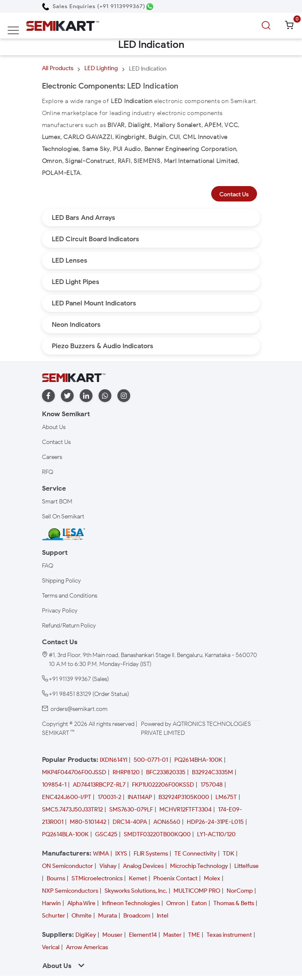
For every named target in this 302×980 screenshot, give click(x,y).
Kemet (138, 878)
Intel (163, 916)
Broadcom (137, 916)
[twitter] (67, 396)
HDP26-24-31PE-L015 (215, 822)
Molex (212, 878)
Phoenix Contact (175, 878)
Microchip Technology (199, 866)
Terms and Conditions (70, 596)
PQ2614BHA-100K (198, 760)
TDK (229, 854)
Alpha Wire (81, 903)
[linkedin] (86, 396)
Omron (176, 903)
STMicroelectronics (97, 878)
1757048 (212, 785)
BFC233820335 (166, 772)
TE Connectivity (195, 854)
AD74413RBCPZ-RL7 (99, 785)
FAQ (48, 566)
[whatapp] (105, 396)
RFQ (48, 472)
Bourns (56, 878)
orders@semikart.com (79, 709)
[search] (267, 26)
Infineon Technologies (131, 903)
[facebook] (48, 396)
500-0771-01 (151, 760)
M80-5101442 (88, 822)
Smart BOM (57, 502)
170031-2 (109, 797)
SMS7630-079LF (131, 810)
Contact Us (234, 194)
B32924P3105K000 (184, 797)
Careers (52, 457)
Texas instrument (229, 935)
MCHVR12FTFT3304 (185, 810)
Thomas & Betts (234, 903)
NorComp (240, 891)
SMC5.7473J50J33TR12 (72, 810)
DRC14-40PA (130, 822)
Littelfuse (247, 866)
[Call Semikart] (94, 6)
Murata (108, 916)
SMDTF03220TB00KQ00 (157, 834)
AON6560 (167, 822)
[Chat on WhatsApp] (150, 7)
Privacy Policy (60, 611)
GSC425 (106, 834)
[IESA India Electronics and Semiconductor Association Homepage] (63, 534)
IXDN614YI (114, 760)
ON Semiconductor (67, 866)
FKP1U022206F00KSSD (163, 785)
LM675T (226, 797)
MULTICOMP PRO (197, 891)
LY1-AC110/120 (216, 834)
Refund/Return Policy (69, 626)
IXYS (121, 854)
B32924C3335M (212, 772)
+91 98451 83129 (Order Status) (89, 694)
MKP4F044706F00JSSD (74, 772)
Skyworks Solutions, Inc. (136, 891)
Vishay (108, 866)
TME (194, 935)
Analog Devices (143, 866)
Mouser (112, 935)
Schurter (54, 916)
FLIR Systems (151, 854)
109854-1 (54, 785)
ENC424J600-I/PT (67, 797)
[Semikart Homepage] (63, 25)
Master (172, 935)
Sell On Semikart (63, 517)
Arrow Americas (87, 947)
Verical (51, 947)
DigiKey (86, 935)
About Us (54, 427)
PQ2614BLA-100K (65, 834)
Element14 (143, 935)
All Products (58, 68)
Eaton (199, 903)
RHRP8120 (126, 772)
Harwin (51, 903)
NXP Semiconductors (70, 891)
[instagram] (124, 396)
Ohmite (82, 916)
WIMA (101, 854)
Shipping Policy (61, 581)
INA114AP (140, 797)
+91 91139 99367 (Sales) (79, 679)
